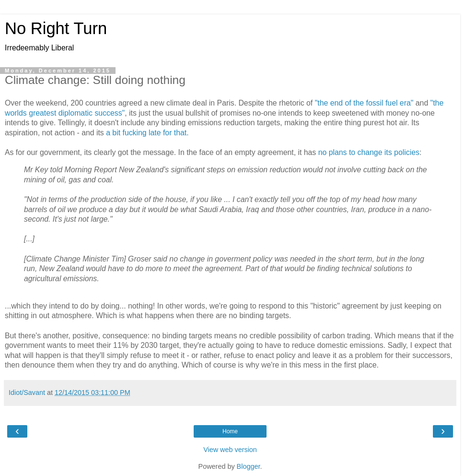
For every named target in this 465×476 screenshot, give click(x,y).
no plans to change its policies (369, 152)
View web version (230, 450)
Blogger (249, 466)
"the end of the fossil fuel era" (364, 103)
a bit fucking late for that (146, 133)
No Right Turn (56, 28)
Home (230, 431)
